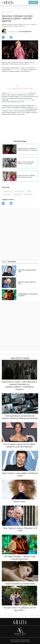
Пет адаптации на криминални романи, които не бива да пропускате (20, 417)
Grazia (3, 12)
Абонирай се (33, 2)
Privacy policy (22, 641)
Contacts (28, 641)
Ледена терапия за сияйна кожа (20, 584)
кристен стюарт (7, 194)
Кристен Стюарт (33, 64)
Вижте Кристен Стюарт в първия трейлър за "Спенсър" (27, 149)
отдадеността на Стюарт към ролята (19, 93)
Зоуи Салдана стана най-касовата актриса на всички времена (19, 445)
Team (12, 641)
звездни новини (28, 194)
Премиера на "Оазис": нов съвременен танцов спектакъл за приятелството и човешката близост (19, 386)
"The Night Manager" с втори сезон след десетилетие (28, 295)
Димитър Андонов (14, 31)
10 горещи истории (7, 191)
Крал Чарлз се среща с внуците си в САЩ (27, 283)
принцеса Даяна (16, 70)
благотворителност (20, 191)
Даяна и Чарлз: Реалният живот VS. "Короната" (26, 163)
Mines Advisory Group (15, 100)
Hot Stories (10, 12)
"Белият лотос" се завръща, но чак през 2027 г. (19, 609)
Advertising (16, 641)
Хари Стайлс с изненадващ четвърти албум (27, 271)
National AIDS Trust (26, 100)
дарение (29, 191)
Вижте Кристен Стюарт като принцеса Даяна (26, 176)
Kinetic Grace (20, 501)
